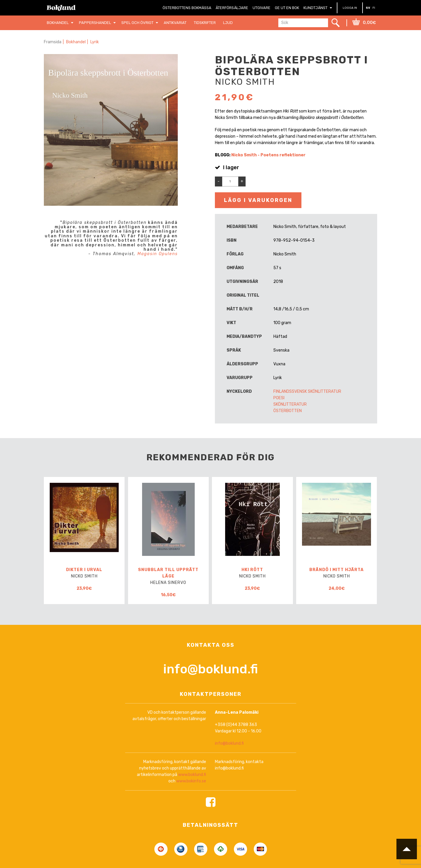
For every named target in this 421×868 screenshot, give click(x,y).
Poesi (279, 398)
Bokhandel (76, 42)
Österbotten (288, 411)
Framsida (53, 42)
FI (374, 8)
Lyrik (95, 42)
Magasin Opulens (158, 254)
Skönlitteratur (290, 404)
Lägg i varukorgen (258, 200)
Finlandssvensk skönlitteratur (307, 391)
